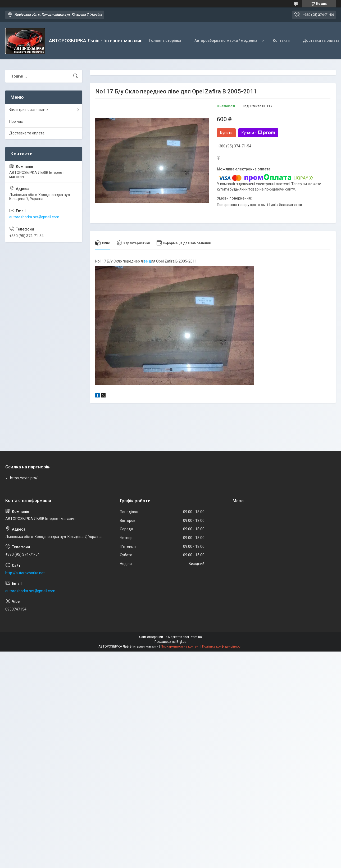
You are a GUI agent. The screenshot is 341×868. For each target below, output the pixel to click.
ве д (147, 261)
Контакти (281, 40)
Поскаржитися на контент (180, 647)
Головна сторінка (165, 40)
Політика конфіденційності (222, 647)
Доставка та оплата (27, 133)
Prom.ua (196, 637)
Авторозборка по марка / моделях (226, 40)
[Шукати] (76, 76)
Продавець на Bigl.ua (170, 642)
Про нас (16, 121)
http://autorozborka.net (25, 573)
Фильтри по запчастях (29, 110)
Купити (226, 133)
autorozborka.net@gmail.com (34, 217)
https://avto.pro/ (24, 478)
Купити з (258, 133)
